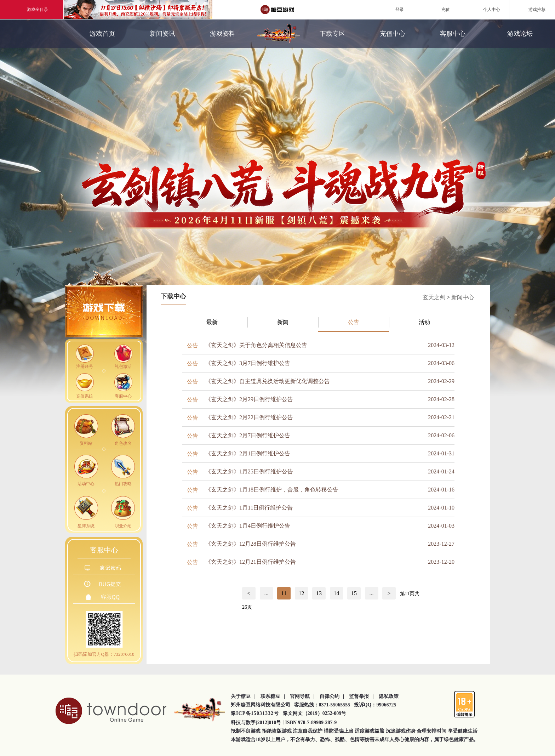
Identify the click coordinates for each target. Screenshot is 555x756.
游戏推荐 (532, 9)
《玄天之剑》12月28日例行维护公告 (251, 544)
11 (284, 593)
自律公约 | (332, 696)
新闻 (283, 322)
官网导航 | (302, 696)
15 (354, 593)
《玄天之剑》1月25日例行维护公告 (249, 471)
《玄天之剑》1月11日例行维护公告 (249, 508)
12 (302, 593)
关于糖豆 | (243, 696)
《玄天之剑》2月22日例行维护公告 (249, 417)
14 (337, 593)
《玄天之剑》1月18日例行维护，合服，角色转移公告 (272, 490)
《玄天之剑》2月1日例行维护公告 (248, 453)
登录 (394, 9)
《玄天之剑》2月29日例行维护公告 (249, 399)
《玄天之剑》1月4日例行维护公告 (248, 526)
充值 (440, 9)
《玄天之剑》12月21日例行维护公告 (251, 562)
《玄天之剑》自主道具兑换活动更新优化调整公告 (268, 381)
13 (319, 593)
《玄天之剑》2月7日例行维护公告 (248, 435)
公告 (354, 322)
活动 (424, 322)
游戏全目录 (32, 10)
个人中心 (486, 9)
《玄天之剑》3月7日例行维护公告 (248, 363)
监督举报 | (361, 696)
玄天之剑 (434, 297)
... (267, 593)
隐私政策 (389, 696)
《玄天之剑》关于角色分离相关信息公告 (256, 345)
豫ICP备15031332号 (255, 713)
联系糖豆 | (273, 696)
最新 (212, 322)
